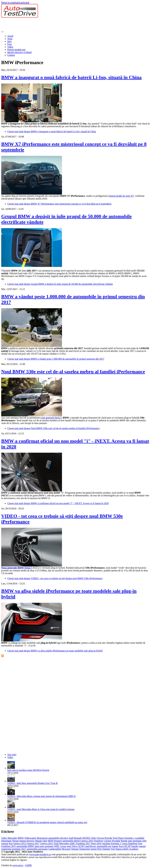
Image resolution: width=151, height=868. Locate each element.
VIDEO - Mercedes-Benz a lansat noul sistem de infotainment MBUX (41, 796)
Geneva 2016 (87, 841)
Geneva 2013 (20, 843)
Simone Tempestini (81, 849)
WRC (57, 846)
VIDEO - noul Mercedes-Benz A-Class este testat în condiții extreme (41, 809)
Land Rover (90, 846)
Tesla (56, 843)
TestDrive (99, 841)
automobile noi (104, 846)
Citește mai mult (52, 131)
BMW (21, 838)
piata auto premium (44, 846)
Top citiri (12, 755)
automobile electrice (58, 838)
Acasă (10, 36)
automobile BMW (25, 846)
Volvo (94, 838)
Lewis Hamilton (130, 843)
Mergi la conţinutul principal (15, 3)
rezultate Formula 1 (111, 843)
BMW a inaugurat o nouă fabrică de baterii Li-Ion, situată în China (71, 77)
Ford (115, 838)
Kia (11, 843)
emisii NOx (96, 849)
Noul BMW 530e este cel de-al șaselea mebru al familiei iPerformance (73, 372)
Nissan (15, 841)
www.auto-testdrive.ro (40, 854)
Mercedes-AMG (67, 843)
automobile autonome (37, 849)
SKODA (86, 838)
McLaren (66, 849)
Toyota (101, 838)
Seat (140, 843)
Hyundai (116, 841)
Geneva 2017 (33, 843)
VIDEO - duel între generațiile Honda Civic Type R (32, 783)
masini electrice (27, 841)
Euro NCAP (125, 846)
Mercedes (12, 838)
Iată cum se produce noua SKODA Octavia (28, 770)
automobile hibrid (71, 841)
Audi (71, 838)
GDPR (28, 865)
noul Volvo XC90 (75, 846)
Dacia (121, 838)
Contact (11, 55)
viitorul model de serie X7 (121, 196)
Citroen (108, 841)
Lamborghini (55, 849)
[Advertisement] (57, 24)
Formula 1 (129, 838)
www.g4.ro (18, 865)
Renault (78, 838)
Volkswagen (30, 838)
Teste (10, 39)
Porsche (109, 838)
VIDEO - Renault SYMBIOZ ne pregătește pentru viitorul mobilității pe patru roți (47, 822)
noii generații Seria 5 (51, 418)
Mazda (39, 841)
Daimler (106, 849)
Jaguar (115, 846)
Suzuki (135, 846)
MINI (51, 841)
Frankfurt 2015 (9, 846)
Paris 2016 (96, 843)
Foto (9, 44)
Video (10, 47)
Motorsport (42, 838)
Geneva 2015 (47, 843)
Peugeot (58, 841)
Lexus (63, 846)
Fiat (113, 849)
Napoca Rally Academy (127, 849)
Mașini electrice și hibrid (19, 52)
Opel (45, 841)
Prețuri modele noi (16, 50)
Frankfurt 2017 (83, 843)
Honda (124, 841)
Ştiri (9, 41)
